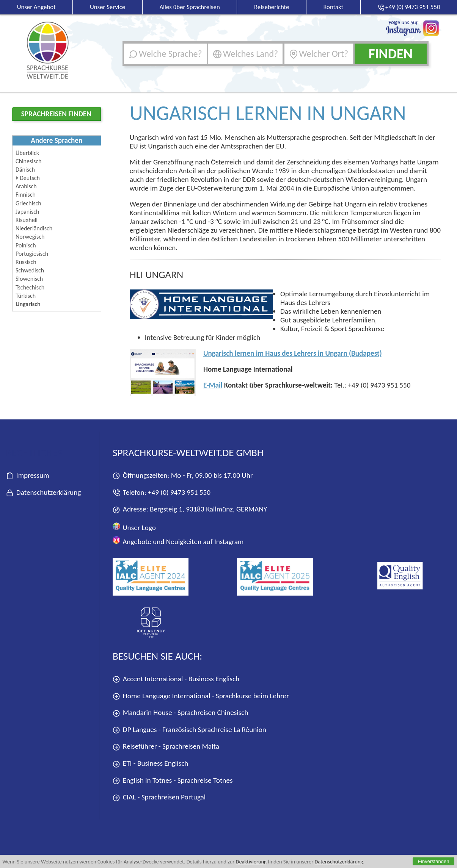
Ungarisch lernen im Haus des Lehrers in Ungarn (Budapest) (293, 353)
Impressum (28, 476)
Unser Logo (134, 527)
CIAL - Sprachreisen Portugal (159, 797)
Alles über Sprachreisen (189, 7)
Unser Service (108, 7)
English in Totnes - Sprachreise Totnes (173, 781)
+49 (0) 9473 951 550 (179, 492)
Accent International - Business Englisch (176, 679)
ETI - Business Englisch (150, 764)
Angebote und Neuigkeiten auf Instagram (178, 541)
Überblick (27, 153)
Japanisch (27, 212)
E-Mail (213, 385)
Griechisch (28, 203)
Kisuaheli (27, 220)
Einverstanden (433, 861)
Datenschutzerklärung (339, 862)
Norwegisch (30, 237)
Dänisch (25, 170)
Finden (391, 54)
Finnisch (26, 195)
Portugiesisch (32, 254)
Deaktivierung (251, 862)
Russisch (26, 262)
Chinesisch (28, 161)
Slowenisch (29, 279)
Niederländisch (34, 228)
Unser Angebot (36, 7)
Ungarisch (28, 304)
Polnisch (26, 245)
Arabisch (26, 186)
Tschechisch (30, 287)
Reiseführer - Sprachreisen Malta (166, 747)
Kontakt (334, 7)
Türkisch (26, 296)
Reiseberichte (272, 7)
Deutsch (30, 178)
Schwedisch (30, 270)
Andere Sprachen (57, 140)
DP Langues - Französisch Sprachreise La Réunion (189, 730)
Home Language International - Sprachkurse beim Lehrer (201, 696)
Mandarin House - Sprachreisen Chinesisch (180, 713)
